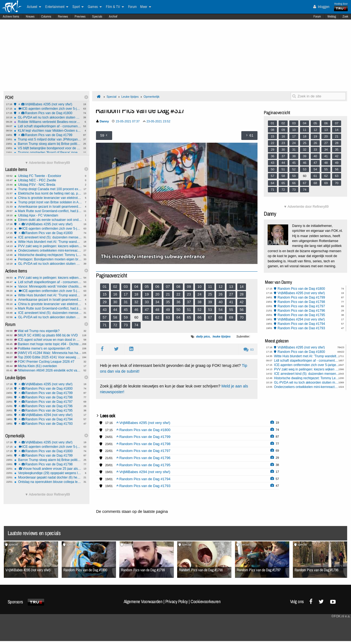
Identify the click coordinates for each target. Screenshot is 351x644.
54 (220, 310)
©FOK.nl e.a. (341, 616)
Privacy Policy (177, 601)
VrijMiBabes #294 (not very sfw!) (48, 415)
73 (126, 325)
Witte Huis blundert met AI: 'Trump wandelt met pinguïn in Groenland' (48, 242)
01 (104, 287)
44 (115, 310)
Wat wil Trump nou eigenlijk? (48, 331)
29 (104, 302)
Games (95, 7)
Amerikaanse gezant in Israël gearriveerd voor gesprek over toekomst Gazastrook (48, 207)
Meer (146, 7)
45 (126, 310)
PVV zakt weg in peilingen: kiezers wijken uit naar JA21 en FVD (48, 246)
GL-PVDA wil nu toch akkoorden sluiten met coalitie (48, 117)
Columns (46, 16)
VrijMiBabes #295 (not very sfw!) (48, 104)
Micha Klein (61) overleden (48, 366)
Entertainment (57, 7)
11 (210, 287)
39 (210, 302)
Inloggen (321, 7)
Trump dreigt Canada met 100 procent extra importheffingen (48, 189)
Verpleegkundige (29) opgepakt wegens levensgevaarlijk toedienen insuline (48, 473)
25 (210, 294)
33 (147, 302)
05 (147, 287)
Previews (80, 16)
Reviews (63, 16)
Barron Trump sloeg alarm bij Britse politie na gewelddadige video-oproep (48, 144)
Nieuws (30, 16)
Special (111, 97)
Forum (317, 16)
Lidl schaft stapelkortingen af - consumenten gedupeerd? (48, 126)
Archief (113, 16)
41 (231, 302)
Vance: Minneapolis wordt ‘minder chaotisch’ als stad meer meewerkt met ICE (48, 286)
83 (249, 350)
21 (168, 294)
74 (136, 325)
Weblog (332, 16)
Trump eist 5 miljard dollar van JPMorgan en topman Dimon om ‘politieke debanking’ (48, 139)
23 (189, 294)
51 (189, 310)
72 (115, 325)
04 (136, 287)
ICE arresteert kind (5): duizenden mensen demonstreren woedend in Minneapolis (48, 237)
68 (220, 317)
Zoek (345, 16)
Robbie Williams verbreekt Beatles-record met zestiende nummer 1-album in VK (48, 122)
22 (178, 294)
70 (242, 317)
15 (104, 294)
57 (104, 317)
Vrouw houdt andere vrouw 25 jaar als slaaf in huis (48, 469)
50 (178, 310)
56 (242, 310)
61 (147, 317)
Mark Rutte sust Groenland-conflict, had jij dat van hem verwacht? (48, 211)
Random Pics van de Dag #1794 (48, 419)
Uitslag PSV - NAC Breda (48, 185)
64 (178, 317)
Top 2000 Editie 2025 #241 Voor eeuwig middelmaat (48, 357)
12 (220, 287)
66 (199, 317)
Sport (78, 7)
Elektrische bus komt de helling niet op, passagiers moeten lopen (48, 193)
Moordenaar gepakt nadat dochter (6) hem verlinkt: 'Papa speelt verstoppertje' (48, 477)
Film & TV (115, 7)
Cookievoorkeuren (206, 601)
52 (199, 310)
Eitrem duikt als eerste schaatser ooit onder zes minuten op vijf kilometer (48, 220)
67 (210, 317)
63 (168, 317)
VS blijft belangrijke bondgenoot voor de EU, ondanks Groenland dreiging (48, 148)
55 (231, 310)
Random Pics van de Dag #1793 (48, 424)
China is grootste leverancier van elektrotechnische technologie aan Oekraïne (48, 198)
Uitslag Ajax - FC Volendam (48, 215)
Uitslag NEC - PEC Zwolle (48, 180)
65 (189, 317)
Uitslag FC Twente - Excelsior (48, 176)
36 (178, 302)
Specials (97, 16)
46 (136, 310)
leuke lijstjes (221, 336)
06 (157, 287)
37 (189, 302)
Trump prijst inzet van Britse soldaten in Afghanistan (48, 202)
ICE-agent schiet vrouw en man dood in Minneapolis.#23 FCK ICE (48, 340)
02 (115, 287)
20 (157, 294)
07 (168, 287)
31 (126, 302)
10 (199, 287)
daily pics (203, 336)
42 (242, 302)
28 (242, 294)
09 (189, 287)
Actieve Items (11, 16)
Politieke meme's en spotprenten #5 (48, 348)
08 (178, 287)
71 (104, 325)
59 (126, 317)
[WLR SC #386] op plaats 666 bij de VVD (48, 335)
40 (220, 302)
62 (157, 317)
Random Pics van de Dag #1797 (48, 402)
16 (115, 294)
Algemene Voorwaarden (143, 601)
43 (104, 310)
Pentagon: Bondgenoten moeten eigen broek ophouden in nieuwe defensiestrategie (48, 259)
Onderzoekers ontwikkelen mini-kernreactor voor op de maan (48, 251)
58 (115, 317)
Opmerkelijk (151, 97)
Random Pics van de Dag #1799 (48, 135)
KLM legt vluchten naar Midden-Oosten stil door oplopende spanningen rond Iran (48, 131)
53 (210, 310)
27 (231, 294)
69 (231, 317)
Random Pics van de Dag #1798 (48, 397)
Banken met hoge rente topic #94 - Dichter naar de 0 (48, 344)
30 (115, 302)
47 (147, 310)
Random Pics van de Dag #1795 (48, 410)
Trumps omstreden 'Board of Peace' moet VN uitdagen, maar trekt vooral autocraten (48, 153)
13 (231, 287)
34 (157, 302)
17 (126, 294)
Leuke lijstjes (130, 97)
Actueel (34, 7)
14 (242, 287)
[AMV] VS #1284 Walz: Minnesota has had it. (48, 353)
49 (168, 310)
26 (220, 294)
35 (168, 302)
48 (157, 310)
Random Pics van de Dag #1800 (48, 113)
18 (136, 294)
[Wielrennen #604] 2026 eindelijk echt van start (48, 370)
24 (199, 294)
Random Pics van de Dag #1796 (48, 406)
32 (136, 302)
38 (199, 302)
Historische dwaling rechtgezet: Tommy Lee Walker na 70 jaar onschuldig (48, 255)
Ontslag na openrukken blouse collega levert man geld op (48, 482)
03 (126, 287)
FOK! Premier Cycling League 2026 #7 (48, 362)
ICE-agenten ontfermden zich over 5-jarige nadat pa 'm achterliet (48, 109)
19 (147, 294)
